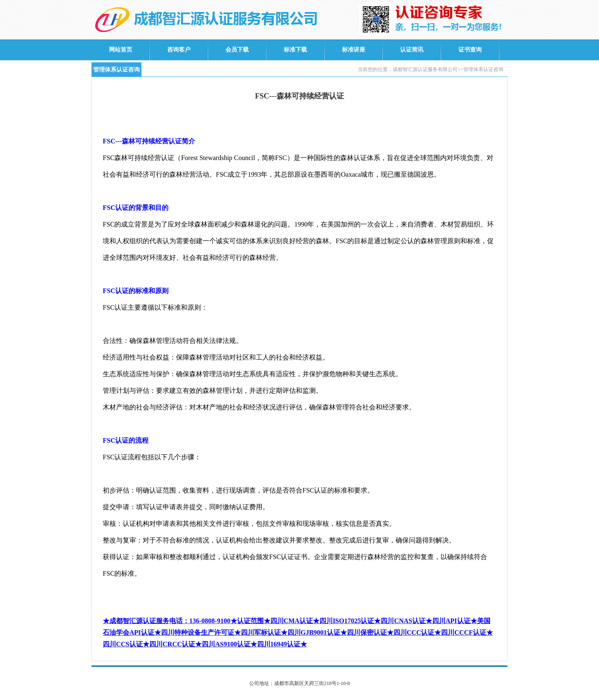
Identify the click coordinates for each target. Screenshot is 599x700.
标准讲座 (354, 50)
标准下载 (295, 50)
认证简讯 (412, 50)
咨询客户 (179, 50)
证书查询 (470, 50)
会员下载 (237, 50)
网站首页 (121, 50)
